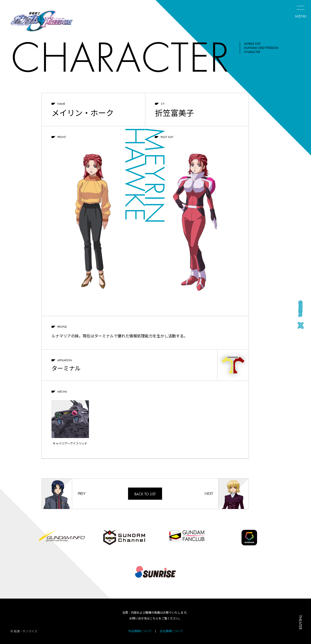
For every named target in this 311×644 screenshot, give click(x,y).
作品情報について (140, 631)
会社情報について (171, 631)
